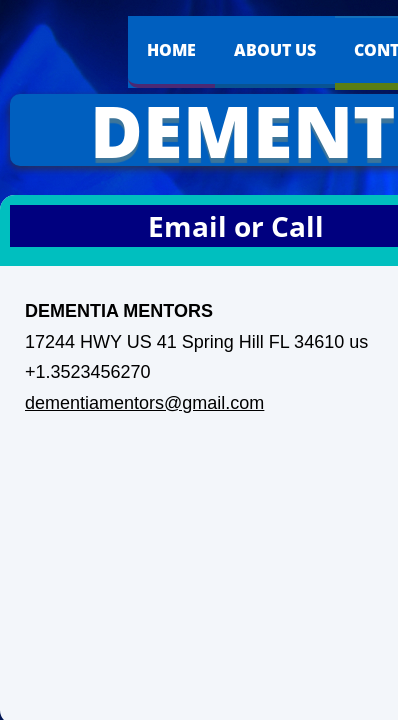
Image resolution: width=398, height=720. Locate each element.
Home (171, 50)
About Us (275, 50)
